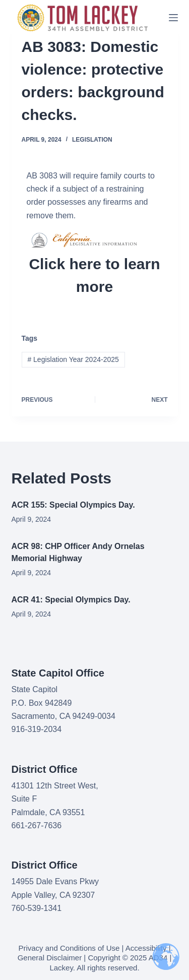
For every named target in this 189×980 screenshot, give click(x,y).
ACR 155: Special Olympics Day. (73, 505)
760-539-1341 (37, 908)
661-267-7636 (37, 825)
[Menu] (173, 18)
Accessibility (146, 948)
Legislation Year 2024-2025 (73, 359)
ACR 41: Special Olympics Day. (71, 600)
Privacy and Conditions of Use (69, 948)
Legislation (92, 140)
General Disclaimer (50, 958)
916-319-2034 (37, 729)
